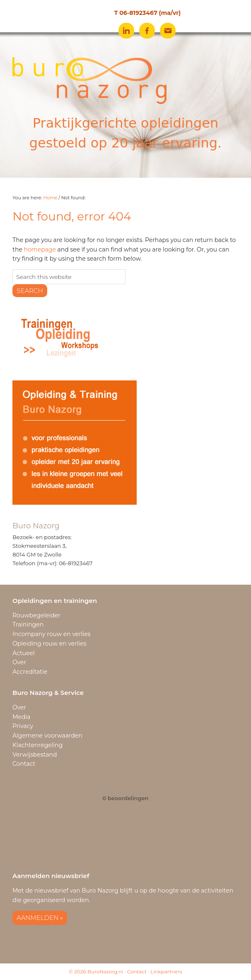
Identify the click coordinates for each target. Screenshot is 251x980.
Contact (24, 764)
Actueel (24, 653)
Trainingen (28, 624)
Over (19, 662)
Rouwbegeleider (36, 615)
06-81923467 (138, 13)
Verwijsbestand (35, 755)
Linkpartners (166, 972)
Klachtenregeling (37, 745)
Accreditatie (30, 672)
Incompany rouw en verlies (52, 634)
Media (21, 717)
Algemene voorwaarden (47, 736)
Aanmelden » (40, 918)
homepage (40, 249)
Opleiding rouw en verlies (49, 644)
